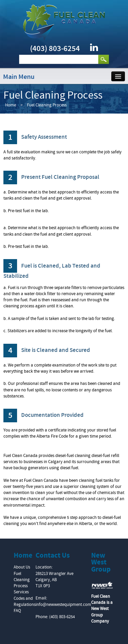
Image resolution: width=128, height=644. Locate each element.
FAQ (17, 611)
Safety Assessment (35, 137)
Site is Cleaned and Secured (47, 350)
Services (21, 592)
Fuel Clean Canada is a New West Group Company (102, 609)
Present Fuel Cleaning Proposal (51, 177)
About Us (22, 567)
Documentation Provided (44, 415)
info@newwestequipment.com (63, 605)
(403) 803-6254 (55, 49)
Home (11, 105)
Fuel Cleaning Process (22, 580)
